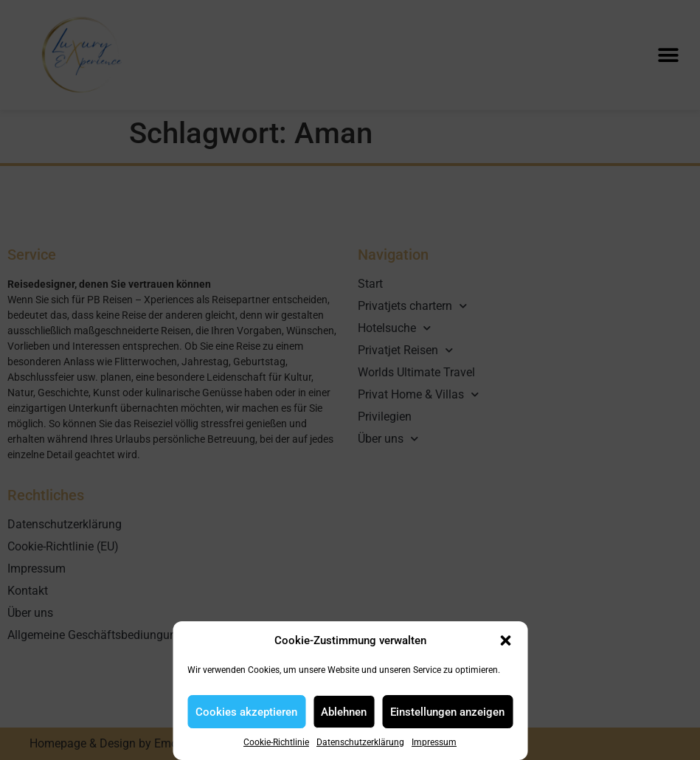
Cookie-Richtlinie (276, 742)
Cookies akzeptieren (246, 712)
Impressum (434, 742)
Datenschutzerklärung (360, 742)
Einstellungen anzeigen (447, 712)
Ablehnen (344, 712)
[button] (505, 640)
